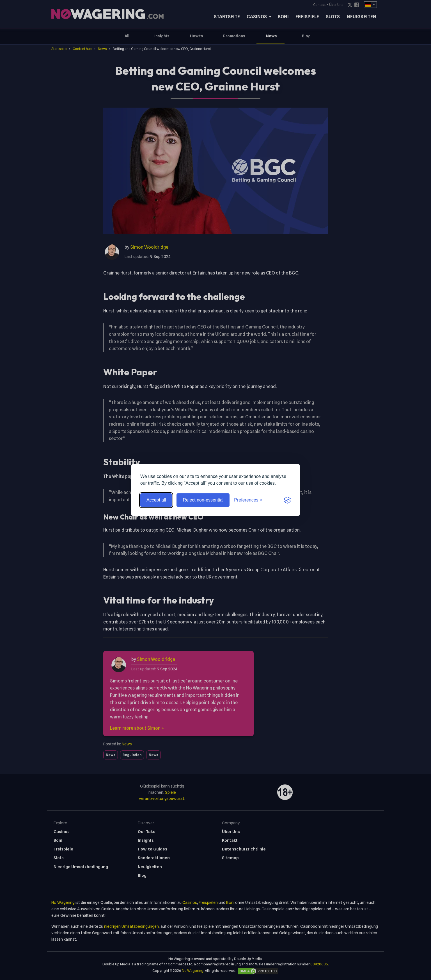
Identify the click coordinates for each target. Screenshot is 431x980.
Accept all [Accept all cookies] (156, 500)
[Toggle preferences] (248, 500)
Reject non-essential (203, 500)
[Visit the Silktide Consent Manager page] (287, 500)
